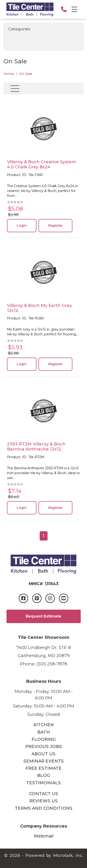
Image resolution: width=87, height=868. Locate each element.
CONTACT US (44, 794)
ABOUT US (43, 754)
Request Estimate (43, 616)
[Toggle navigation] (15, 89)
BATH (44, 732)
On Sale (26, 74)
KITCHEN (44, 725)
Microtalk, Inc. (68, 855)
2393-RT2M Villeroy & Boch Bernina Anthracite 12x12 (36, 447)
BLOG (44, 775)
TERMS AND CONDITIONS (44, 808)
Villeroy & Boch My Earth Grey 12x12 (39, 308)
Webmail (43, 836)
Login (22, 225)
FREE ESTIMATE (44, 768)
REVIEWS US (43, 801)
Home (9, 74)
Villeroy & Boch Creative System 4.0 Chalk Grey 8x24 (42, 164)
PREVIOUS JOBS (44, 746)
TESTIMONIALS (43, 783)
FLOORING (44, 739)
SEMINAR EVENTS (44, 761)
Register (55, 225)
